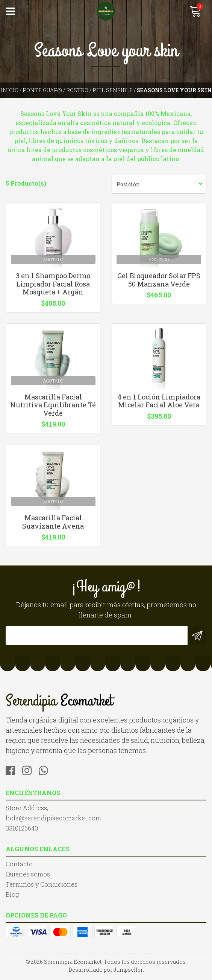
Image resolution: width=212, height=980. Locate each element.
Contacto (19, 866)
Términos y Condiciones (42, 887)
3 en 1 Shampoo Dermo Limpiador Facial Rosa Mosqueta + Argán (53, 284)
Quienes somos (28, 877)
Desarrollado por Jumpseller (106, 972)
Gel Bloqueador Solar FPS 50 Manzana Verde (159, 280)
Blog (12, 897)
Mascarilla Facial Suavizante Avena (53, 524)
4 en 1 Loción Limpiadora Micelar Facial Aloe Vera (159, 402)
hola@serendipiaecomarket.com (53, 821)
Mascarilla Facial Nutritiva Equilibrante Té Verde (53, 406)
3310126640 (22, 831)
